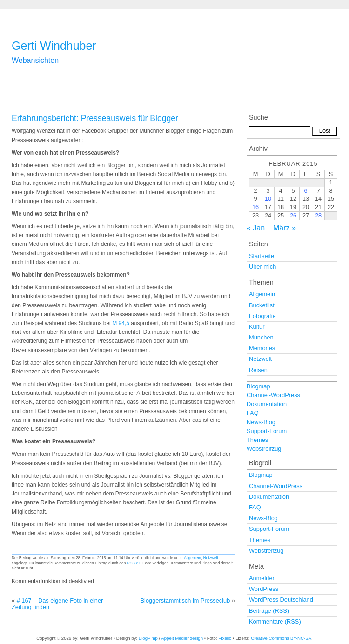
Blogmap (258, 386)
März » (285, 228)
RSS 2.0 (134, 563)
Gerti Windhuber (54, 46)
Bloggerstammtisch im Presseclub (185, 600)
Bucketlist (262, 305)
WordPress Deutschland (281, 600)
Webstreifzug (264, 449)
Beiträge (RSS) (269, 611)
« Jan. (257, 228)
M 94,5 (121, 323)
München (261, 337)
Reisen (258, 370)
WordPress (264, 589)
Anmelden (262, 578)
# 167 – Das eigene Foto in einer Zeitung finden (57, 604)
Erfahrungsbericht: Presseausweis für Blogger (95, 118)
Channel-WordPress (273, 395)
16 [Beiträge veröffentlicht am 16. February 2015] (255, 207)
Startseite (262, 256)
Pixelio (225, 638)
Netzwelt (211, 558)
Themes (257, 440)
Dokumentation (267, 404)
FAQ (253, 413)
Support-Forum (267, 431)
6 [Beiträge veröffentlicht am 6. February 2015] (305, 191)
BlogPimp (148, 638)
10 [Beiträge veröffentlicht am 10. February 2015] (268, 199)
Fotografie (262, 316)
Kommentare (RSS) (275, 621)
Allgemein (192, 558)
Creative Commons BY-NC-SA (281, 638)
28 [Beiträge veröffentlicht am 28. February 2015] (318, 215)
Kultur (257, 327)
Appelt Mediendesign (182, 638)
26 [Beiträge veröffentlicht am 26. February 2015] (293, 215)
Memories (262, 348)
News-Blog (261, 422)
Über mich (262, 267)
